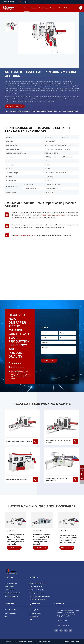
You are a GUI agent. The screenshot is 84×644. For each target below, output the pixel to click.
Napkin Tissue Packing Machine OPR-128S (19, 441)
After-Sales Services (10, 613)
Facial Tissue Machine (24, 111)
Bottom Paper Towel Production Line (40, 596)
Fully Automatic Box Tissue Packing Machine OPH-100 (57, 479)
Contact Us (67, 9)
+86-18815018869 (62, 621)
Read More (14, 548)
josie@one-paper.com (27, 2)
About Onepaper (44, 9)
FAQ (6, 616)
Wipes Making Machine (11, 596)
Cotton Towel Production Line (38, 599)
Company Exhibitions (35, 613)
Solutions (34, 9)
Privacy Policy (75, 642)
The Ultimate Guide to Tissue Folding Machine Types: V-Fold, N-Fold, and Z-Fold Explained (68, 539)
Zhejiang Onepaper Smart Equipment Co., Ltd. (25, 642)
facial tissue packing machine (24, 235)
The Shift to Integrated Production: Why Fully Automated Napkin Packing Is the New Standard (41, 539)
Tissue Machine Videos (11, 610)
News (60, 9)
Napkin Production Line (36, 587)
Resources (54, 9)
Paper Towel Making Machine (13, 593)
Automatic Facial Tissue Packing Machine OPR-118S (58, 441)
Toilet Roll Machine (10, 590)
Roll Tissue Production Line (37, 590)
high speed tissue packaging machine (54, 215)
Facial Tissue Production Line (38, 584)
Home (8, 111)
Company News (34, 616)
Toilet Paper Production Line (37, 593)
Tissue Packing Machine (39, 111)
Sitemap (67, 642)
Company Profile (34, 610)
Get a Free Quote (15, 106)
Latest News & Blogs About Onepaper (42, 506)
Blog (31, 619)
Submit (49, 361)
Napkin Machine (9, 587)
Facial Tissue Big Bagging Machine (17, 479)
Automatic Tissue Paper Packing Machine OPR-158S (63, 111)
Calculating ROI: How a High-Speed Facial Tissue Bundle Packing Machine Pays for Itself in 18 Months (15, 539)
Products (27, 9)
